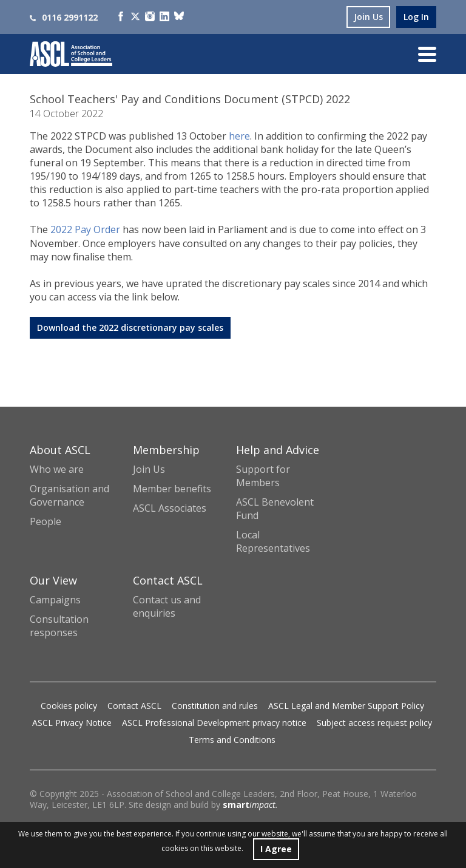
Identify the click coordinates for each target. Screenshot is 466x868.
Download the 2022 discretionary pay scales (130, 327)
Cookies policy (69, 706)
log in (416, 17)
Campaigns (55, 600)
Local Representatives (273, 541)
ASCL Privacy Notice (72, 723)
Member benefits (172, 489)
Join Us (149, 469)
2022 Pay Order (85, 229)
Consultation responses (59, 626)
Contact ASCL (134, 706)
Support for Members (263, 476)
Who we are (57, 469)
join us (368, 17)
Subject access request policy (374, 723)
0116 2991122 (64, 17)
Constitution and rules (215, 706)
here (239, 136)
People (46, 521)
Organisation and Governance (69, 495)
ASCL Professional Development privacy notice (214, 723)
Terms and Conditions (232, 740)
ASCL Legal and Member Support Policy (346, 706)
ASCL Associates (170, 508)
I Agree (276, 849)
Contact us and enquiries (167, 606)
